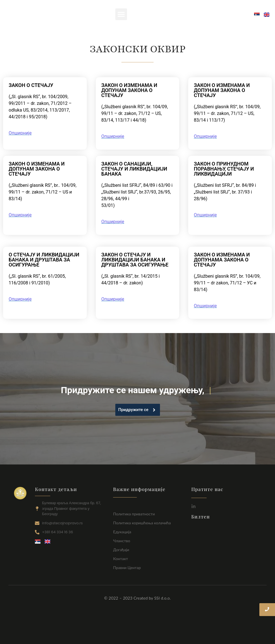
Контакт (120, 559)
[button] (121, 14)
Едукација (122, 532)
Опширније (20, 133)
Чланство (122, 541)
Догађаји (121, 550)
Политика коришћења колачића (142, 523)
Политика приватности (134, 514)
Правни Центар (127, 568)
